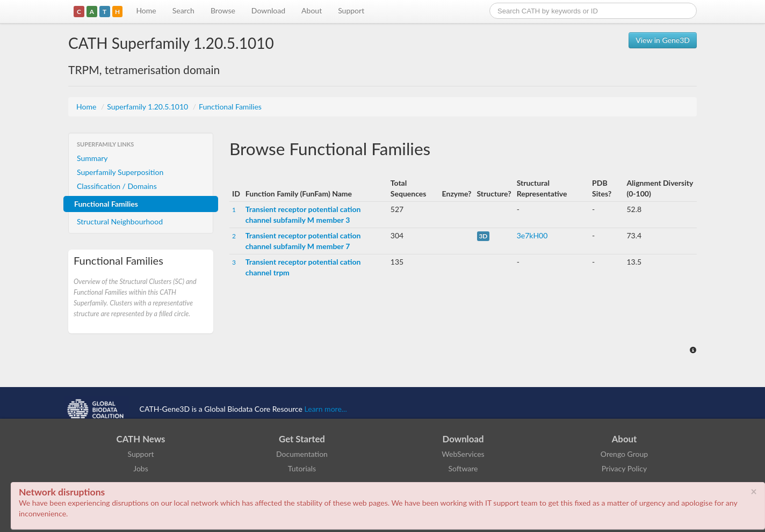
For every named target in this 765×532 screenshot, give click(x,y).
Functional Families (230, 107)
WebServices (463, 454)
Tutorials (302, 468)
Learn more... (326, 409)
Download (268, 10)
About (312, 10)
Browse (223, 10)
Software (463, 468)
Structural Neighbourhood (120, 221)
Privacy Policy (624, 468)
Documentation (302, 454)
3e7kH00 (532, 235)
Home (146, 10)
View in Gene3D (663, 40)
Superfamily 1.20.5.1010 (149, 107)
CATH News (141, 439)
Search (183, 10)
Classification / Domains (117, 186)
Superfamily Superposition (120, 172)
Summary (92, 158)
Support (351, 10)
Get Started (302, 439)
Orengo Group (624, 454)
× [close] (754, 491)
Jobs (141, 468)
